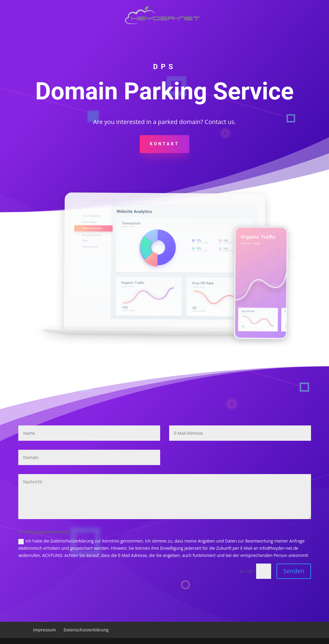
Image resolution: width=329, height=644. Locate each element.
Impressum (44, 630)
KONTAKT (165, 144)
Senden (294, 571)
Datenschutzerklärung (86, 630)
